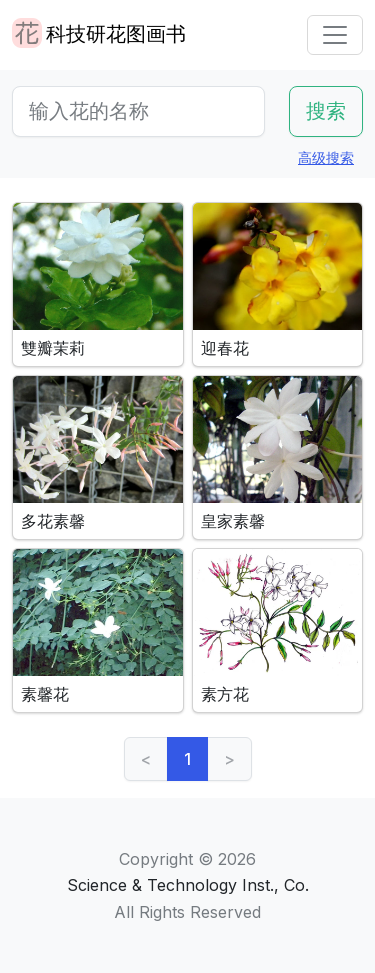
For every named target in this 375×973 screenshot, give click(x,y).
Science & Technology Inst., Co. (188, 885)
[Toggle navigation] (335, 35)
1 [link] (187, 759)
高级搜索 (326, 157)
